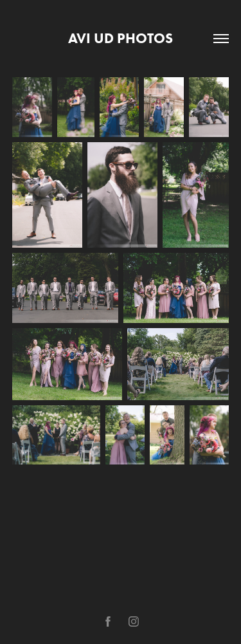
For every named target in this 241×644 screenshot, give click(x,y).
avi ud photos (121, 38)
